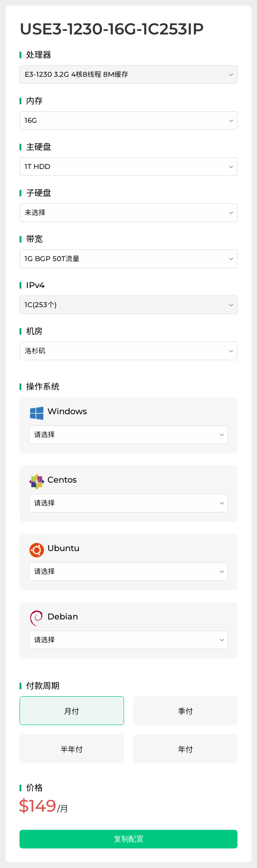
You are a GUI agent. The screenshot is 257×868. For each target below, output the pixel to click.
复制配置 (129, 839)
